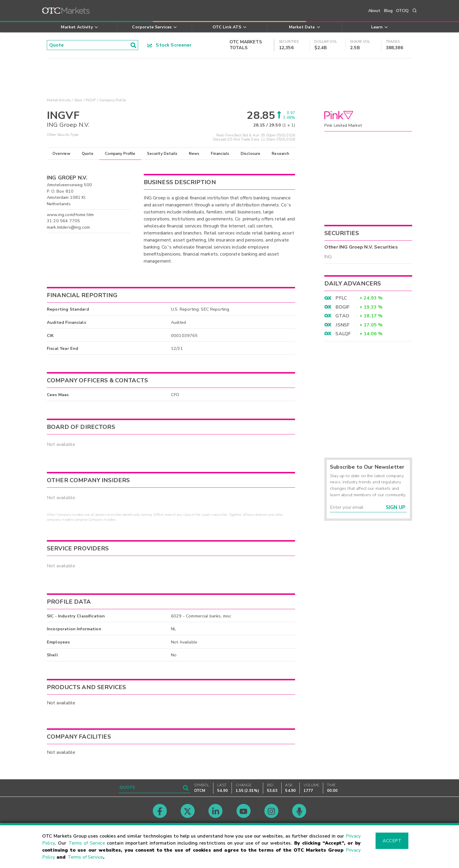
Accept (392, 841)
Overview (61, 154)
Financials (220, 154)
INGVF (91, 100)
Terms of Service (87, 843)
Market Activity (59, 100)
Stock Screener (170, 45)
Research (280, 154)
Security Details (162, 154)
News (194, 154)
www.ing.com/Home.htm (70, 215)
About (374, 11)
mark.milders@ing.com (68, 227)
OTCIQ (402, 11)
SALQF (343, 334)
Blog (388, 11)
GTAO (342, 316)
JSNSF (342, 325)
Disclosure (251, 154)
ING (328, 257)
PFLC (341, 298)
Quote (88, 154)
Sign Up (396, 507)
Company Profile (120, 154)
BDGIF (342, 307)
